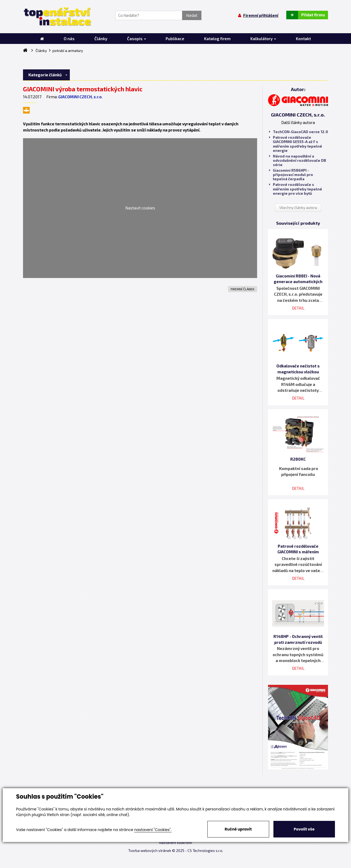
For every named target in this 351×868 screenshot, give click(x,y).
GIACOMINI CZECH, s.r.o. (81, 97)
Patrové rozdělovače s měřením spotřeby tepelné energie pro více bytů (296, 189)
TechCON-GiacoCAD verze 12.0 (299, 132)
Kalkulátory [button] (263, 39)
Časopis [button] (137, 39)
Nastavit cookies (140, 208)
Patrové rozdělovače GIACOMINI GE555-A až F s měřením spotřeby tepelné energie (296, 144)
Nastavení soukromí (175, 843)
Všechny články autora (298, 208)
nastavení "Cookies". (153, 830)
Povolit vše (304, 829)
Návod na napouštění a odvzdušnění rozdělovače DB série (298, 160)
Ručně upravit (238, 829)
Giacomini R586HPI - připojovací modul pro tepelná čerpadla (291, 175)
